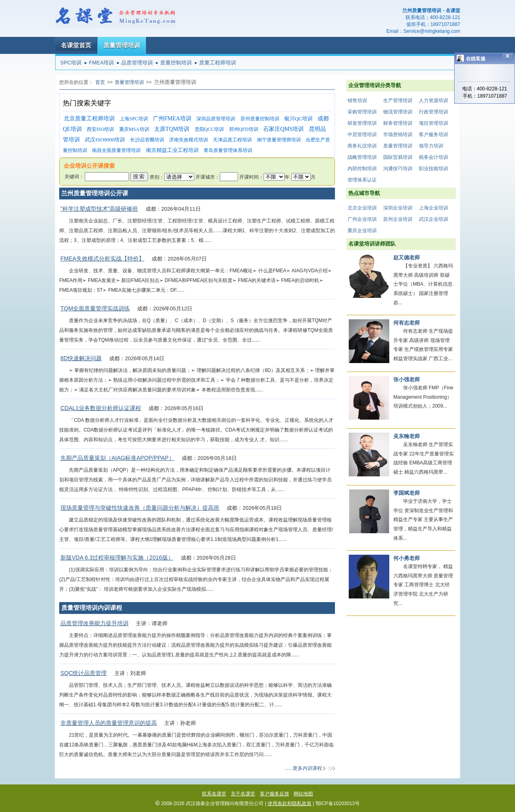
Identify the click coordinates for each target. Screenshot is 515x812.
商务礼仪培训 (362, 146)
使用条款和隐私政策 (290, 803)
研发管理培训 (362, 123)
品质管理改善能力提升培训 (94, 623)
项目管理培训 (433, 123)
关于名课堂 (243, 794)
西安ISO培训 (100, 129)
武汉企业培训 (433, 219)
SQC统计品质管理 (84, 673)
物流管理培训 (398, 112)
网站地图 (303, 794)
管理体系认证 (362, 180)
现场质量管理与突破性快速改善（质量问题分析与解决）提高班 (140, 508)
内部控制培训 (362, 169)
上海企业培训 (433, 208)
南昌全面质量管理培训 (116, 150)
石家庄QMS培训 (283, 129)
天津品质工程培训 (232, 140)
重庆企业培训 (362, 231)
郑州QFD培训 (244, 129)
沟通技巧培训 (398, 169)
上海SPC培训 (134, 119)
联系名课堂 (214, 794)
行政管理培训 (433, 112)
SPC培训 (71, 63)
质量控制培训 (176, 63)
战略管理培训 (362, 157)
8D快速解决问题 (81, 358)
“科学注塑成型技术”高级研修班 (99, 209)
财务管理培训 (398, 123)
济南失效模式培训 (189, 140)
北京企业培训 (362, 208)
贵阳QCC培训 (209, 129)
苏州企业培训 (398, 219)
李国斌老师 (407, 493)
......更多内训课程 (303, 768)
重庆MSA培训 (134, 129)
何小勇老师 (407, 558)
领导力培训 (431, 146)
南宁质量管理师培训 (279, 140)
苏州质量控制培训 (260, 119)
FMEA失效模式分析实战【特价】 (102, 259)
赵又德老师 (407, 257)
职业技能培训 (433, 169)
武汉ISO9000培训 (105, 140)
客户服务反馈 (275, 794)
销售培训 (357, 100)
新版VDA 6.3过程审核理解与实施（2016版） (117, 558)
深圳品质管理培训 (216, 119)
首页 (100, 82)
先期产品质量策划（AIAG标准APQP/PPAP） (117, 458)
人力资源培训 (433, 100)
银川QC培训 (298, 119)
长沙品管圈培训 (147, 140)
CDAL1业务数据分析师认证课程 (101, 408)
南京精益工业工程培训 (172, 150)
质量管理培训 (122, 45)
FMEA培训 (101, 63)
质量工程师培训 (218, 63)
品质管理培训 (137, 63)
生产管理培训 (398, 100)
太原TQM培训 (172, 129)
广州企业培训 (362, 219)
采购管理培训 (362, 112)
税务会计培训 (433, 157)
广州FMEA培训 (172, 119)
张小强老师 (407, 379)
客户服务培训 (433, 135)
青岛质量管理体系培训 (228, 150)
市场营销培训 (398, 135)
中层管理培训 (362, 135)
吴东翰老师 (407, 436)
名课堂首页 (76, 45)
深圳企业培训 (398, 208)
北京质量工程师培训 (89, 119)
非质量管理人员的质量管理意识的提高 (109, 723)
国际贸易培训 (398, 157)
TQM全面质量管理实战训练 (95, 308)
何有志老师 (407, 323)
